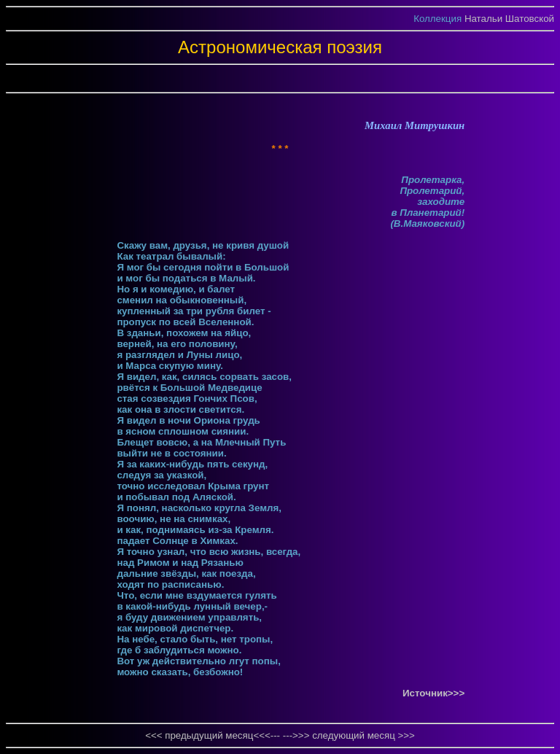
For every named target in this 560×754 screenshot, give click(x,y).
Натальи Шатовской (509, 19)
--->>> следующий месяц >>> (349, 735)
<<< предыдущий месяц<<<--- (214, 735)
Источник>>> (433, 693)
